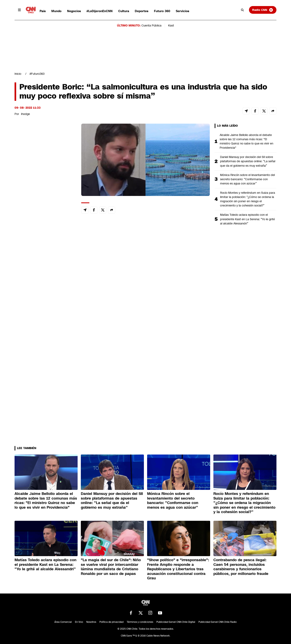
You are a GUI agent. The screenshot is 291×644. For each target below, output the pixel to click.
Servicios (182, 11)
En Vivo (79, 622)
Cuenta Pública (151, 25)
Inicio (18, 74)
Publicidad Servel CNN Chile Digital (176, 622)
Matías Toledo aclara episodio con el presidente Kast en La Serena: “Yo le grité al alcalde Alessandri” (247, 219)
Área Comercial (63, 622)
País (43, 11)
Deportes (142, 11)
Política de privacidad (111, 622)
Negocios (74, 11)
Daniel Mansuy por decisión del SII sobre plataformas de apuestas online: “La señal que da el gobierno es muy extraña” (248, 161)
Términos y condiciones (140, 622)
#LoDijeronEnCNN (100, 11)
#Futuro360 (37, 74)
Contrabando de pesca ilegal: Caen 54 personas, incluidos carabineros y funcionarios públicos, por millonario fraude (241, 567)
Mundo (56, 11)
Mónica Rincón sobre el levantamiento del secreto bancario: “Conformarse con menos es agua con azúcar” (247, 179)
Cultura (124, 11)
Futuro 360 (162, 11)
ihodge (25, 114)
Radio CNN (263, 10)
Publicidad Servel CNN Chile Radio (218, 622)
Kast (171, 25)
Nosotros (91, 622)
